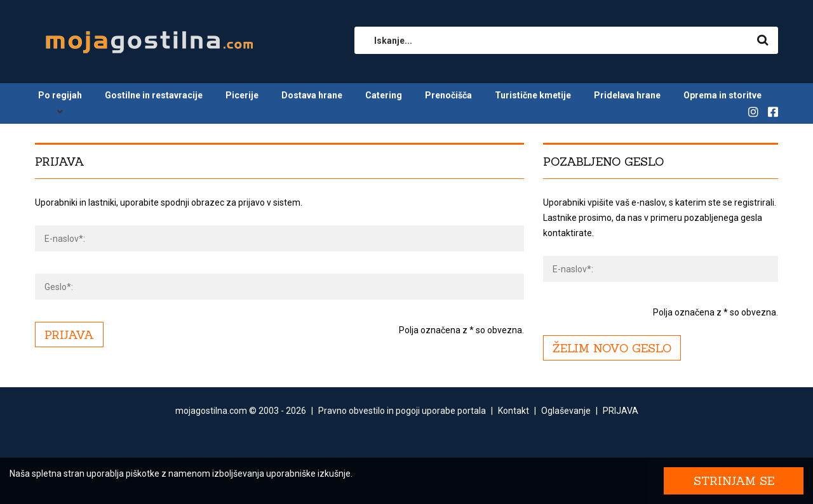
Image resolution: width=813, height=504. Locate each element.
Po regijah (60, 95)
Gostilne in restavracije (154, 95)
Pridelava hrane (627, 95)
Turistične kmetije (533, 95)
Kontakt (514, 411)
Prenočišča (448, 95)
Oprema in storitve (722, 95)
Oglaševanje (566, 411)
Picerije (242, 95)
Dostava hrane (312, 95)
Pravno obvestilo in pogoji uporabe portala (402, 411)
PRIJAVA (621, 411)
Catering (384, 95)
